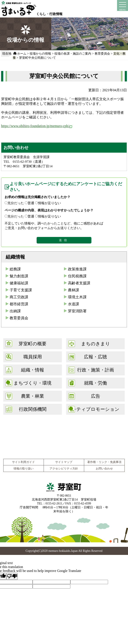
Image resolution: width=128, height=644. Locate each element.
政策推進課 (77, 269)
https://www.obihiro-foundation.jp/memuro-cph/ (37, 126)
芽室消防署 (77, 311)
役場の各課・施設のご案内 (73, 54)
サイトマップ (64, 462)
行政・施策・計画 (96, 370)
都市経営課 (19, 304)
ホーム (22, 54)
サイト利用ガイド (23, 462)
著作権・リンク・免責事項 (104, 462)
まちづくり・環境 (33, 383)
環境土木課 (77, 297)
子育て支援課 (21, 290)
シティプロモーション (95, 409)
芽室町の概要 (33, 344)
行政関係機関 (33, 409)
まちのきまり (96, 344)
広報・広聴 (95, 357)
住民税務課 (77, 276)
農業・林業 (33, 396)
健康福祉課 (19, 283)
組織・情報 (33, 370)
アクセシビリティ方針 (64, 469)
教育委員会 (102, 54)
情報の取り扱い (24, 469)
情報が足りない (49, 203)
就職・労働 (95, 383)
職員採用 (33, 357)
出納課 (15, 311)
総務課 (15, 269)
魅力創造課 (19, 276)
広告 (96, 396)
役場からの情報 (40, 54)
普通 (31, 203)
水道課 (74, 304)
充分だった (16, 203)
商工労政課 (19, 297)
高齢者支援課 (79, 283)
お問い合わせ (104, 469)
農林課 (74, 290)
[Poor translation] (12, 576)
